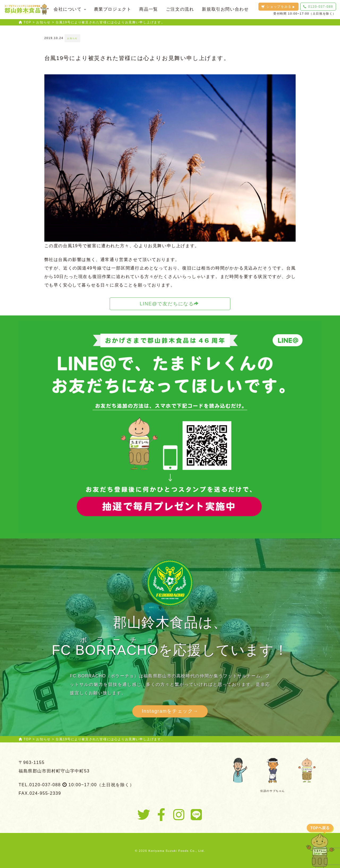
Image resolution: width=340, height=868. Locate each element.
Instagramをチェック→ (170, 711)
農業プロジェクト (113, 9)
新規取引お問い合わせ (225, 9)
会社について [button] (70, 9)
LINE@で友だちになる (169, 304)
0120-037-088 (318, 7)
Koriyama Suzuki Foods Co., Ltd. (177, 851)
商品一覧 (148, 9)
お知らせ (72, 38)
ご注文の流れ (180, 9)
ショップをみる (278, 7)
